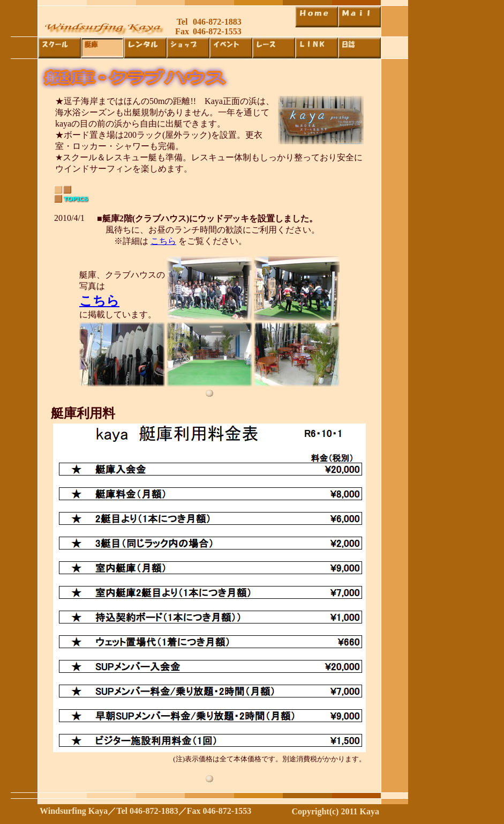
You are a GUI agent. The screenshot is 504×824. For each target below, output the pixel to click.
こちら (163, 241)
